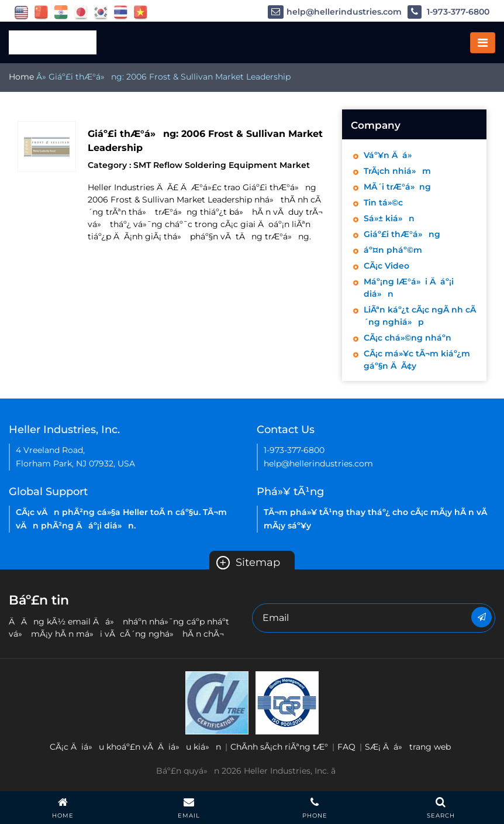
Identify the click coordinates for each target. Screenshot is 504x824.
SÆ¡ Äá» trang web (408, 747)
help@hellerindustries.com (335, 12)
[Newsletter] (481, 617)
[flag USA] (21, 12)
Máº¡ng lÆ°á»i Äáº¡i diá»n (409, 288)
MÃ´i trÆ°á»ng (397, 187)
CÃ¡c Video (386, 266)
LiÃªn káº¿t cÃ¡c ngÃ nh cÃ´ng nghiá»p (420, 316)
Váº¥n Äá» (391, 155)
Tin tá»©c (383, 202)
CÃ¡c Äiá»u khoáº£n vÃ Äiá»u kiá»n (135, 747)
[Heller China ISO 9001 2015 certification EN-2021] (287, 702)
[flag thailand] (121, 12)
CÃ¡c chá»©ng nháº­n (408, 338)
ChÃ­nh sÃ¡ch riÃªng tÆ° (279, 747)
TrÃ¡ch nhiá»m (397, 171)
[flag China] (41, 12)
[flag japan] (81, 12)
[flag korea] (101, 12)
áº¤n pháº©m (393, 250)
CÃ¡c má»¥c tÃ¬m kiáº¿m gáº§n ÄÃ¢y (417, 360)
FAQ (346, 747)
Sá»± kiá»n (389, 218)
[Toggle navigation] (483, 43)
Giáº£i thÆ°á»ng (402, 234)
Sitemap (248, 562)
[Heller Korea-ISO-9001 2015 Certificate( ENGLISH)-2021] (217, 702)
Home (21, 77)
